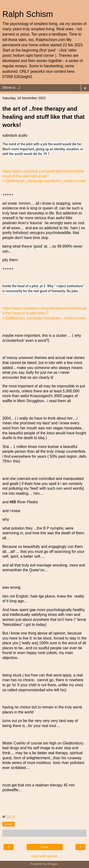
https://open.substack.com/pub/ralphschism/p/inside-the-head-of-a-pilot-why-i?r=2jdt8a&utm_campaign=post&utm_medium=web (44, 313)
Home (44, 847)
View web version (45, 856)
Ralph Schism (28, 14)
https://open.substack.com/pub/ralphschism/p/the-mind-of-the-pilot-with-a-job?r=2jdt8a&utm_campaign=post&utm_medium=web (44, 176)
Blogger (53, 864)
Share (9, 824)
